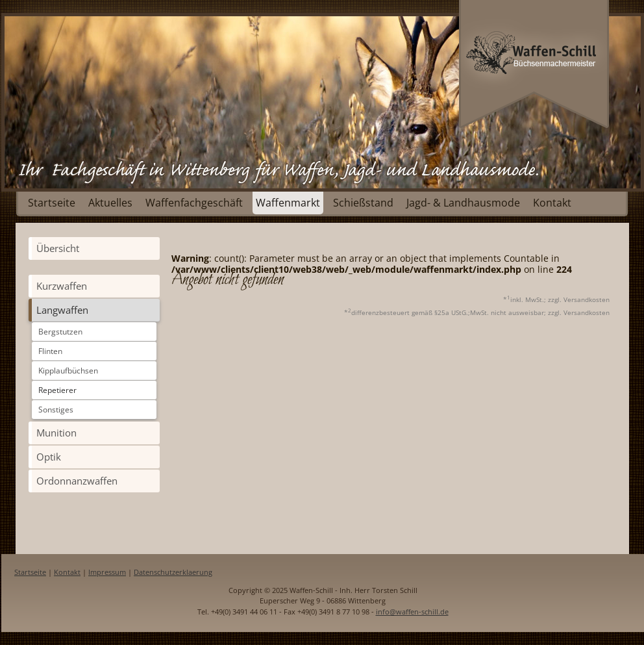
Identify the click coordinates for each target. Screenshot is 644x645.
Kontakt (552, 203)
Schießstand (363, 203)
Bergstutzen (60, 332)
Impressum (107, 572)
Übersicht (58, 248)
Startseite (52, 203)
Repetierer (57, 390)
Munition (56, 433)
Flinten (50, 351)
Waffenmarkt (288, 203)
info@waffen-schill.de (412, 612)
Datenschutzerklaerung (173, 572)
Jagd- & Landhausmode (463, 203)
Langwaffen (62, 310)
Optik (49, 457)
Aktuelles (110, 203)
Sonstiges (56, 410)
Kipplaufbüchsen (68, 371)
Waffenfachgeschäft (194, 203)
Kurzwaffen (62, 286)
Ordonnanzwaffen (77, 481)
